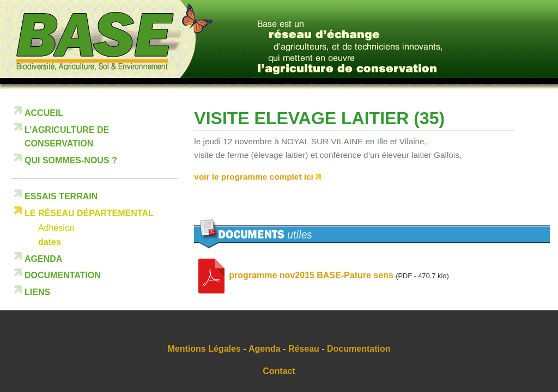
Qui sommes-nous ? (71, 160)
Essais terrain (61, 196)
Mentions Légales (204, 349)
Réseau (304, 349)
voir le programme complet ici (254, 177)
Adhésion (56, 228)
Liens (37, 292)
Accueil (44, 113)
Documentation (63, 275)
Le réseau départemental (89, 213)
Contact (279, 371)
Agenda (43, 259)
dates (50, 242)
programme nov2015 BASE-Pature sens (311, 276)
